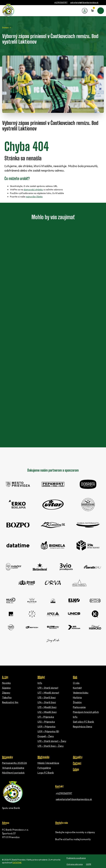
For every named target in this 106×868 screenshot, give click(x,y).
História (77, 697)
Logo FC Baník (46, 773)
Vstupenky (7, 757)
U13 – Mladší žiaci (47, 707)
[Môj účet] (85, 11)
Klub (75, 677)
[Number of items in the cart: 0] (92, 11)
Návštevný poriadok (13, 773)
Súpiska (6, 688)
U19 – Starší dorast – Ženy (52, 741)
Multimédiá (43, 757)
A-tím (5, 677)
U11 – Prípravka (46, 717)
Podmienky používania (76, 858)
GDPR (89, 864)
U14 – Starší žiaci (47, 702)
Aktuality (78, 757)
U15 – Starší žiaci (47, 697)
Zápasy (6, 693)
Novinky (6, 683)
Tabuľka (7, 697)
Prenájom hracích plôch (86, 712)
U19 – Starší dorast (48, 688)
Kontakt (77, 688)
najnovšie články (34, 197)
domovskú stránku (33, 189)
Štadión (77, 702)
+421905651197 (61, 2)
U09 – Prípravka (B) (48, 731)
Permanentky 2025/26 (14, 763)
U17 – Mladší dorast (48, 693)
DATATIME (17, 863)
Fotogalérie (44, 768)
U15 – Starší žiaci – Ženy (51, 746)
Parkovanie (79, 707)
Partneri (77, 763)
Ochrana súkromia (75, 864)
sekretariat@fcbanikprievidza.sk (84, 2)
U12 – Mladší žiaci (47, 712)
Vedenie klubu (81, 693)
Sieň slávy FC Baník (83, 722)
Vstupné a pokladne (13, 768)
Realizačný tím (10, 702)
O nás (76, 683)
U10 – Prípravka (46, 722)
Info (40, 683)
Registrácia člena (82, 727)
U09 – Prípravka (46, 727)
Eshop (76, 769)
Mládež (41, 677)
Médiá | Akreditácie (48, 763)
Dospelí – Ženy (46, 736)
